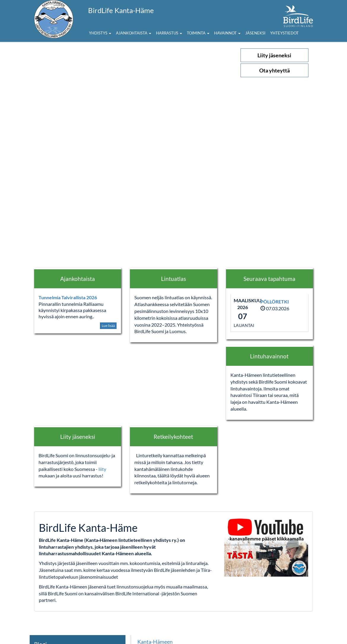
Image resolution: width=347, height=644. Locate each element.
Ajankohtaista (134, 33)
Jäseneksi (255, 33)
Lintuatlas (173, 279)
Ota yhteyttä (274, 70)
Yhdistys (100, 33)
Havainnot (227, 33)
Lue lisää (108, 326)
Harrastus (169, 33)
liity (102, 469)
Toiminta (198, 33)
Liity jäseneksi (274, 55)
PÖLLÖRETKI (275, 302)
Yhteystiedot (284, 33)
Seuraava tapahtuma (269, 279)
